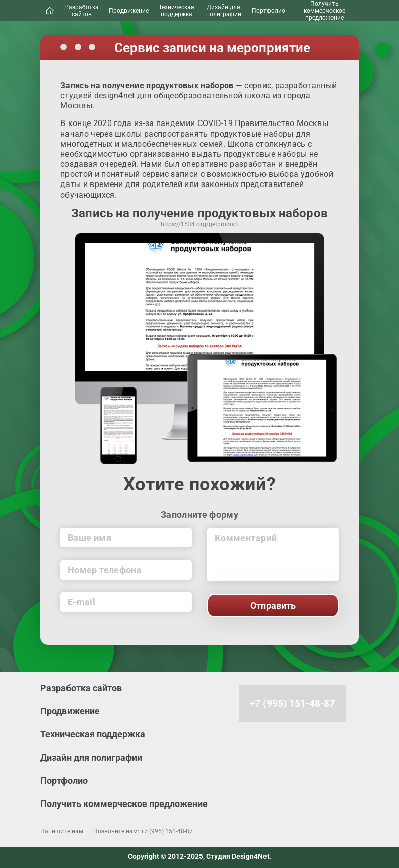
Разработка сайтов (82, 11)
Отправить (273, 606)
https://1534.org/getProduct (200, 225)
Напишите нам (62, 831)
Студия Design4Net (238, 856)
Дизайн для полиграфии (224, 11)
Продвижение (129, 11)
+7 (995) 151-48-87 (292, 703)
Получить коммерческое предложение (324, 11)
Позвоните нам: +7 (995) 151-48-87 (143, 831)
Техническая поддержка (177, 11)
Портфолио (269, 11)
